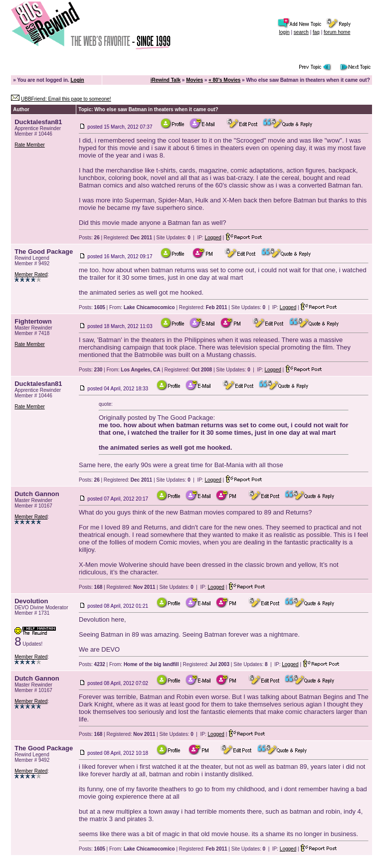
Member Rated (31, 274)
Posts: (89, 238)
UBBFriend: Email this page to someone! (66, 99)
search (301, 32)
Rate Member (30, 145)
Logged (213, 238)
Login (77, 80)
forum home (337, 32)
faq (316, 32)
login (285, 32)
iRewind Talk (166, 80)
